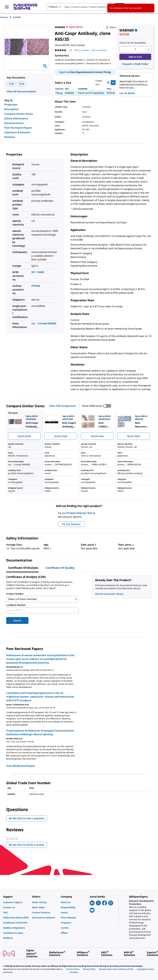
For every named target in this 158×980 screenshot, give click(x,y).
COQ (22, 84)
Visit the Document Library (109, 594)
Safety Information (16, 118)
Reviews (10, 137)
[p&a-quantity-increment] (149, 49)
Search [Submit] (17, 620)
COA (11, 84)
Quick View (24, 436)
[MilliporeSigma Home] (26, 7)
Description (11, 109)
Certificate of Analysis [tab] (23, 568)
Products (4, 17)
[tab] (7, 17)
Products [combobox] (53, 7)
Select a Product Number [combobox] (22, 599)
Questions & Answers (17, 132)
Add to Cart (135, 57)
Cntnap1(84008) (47, 323)
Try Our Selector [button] (71, 524)
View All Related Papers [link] (21, 766)
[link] (16, 902)
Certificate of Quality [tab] (60, 568)
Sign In (63, 72)
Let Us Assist (127, 93)
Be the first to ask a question (27, 818)
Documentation (14, 123)
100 (33, 174)
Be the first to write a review (28, 845)
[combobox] (85, 7)
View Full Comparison (62, 406)
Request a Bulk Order (135, 64)
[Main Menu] (7, 7)
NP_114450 (38, 272)
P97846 (36, 286)
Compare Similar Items (19, 114)
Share (111, 27)
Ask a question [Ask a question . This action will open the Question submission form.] (99, 50)
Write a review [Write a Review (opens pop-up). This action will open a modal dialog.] (82, 50)
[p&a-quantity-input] (135, 49)
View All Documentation (21, 91)
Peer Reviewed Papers (18, 128)
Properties (11, 105)
